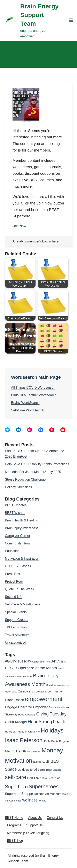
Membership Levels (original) (28, 833)
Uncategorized (16, 642)
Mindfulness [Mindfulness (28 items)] (34, 752)
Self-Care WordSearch (28, 410)
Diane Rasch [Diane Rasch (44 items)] (14, 700)
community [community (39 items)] (55, 691)
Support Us (34, 825)
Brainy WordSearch (25, 403)
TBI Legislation (16, 627)
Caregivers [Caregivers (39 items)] (25, 691)
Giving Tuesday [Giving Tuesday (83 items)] (51, 714)
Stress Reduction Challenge (25, 479)
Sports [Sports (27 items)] (46, 778)
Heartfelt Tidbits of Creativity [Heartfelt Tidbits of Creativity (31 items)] (22, 732)
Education (12, 551)
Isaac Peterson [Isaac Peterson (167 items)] (24, 740)
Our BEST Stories (18, 566)
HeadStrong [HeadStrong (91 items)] (40, 722)
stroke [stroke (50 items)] (55, 778)
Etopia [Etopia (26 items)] (52, 707)
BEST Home (14, 818)
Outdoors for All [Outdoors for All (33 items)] (28, 770)
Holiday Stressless (18, 487)
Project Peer (14, 582)
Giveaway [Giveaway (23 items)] (30, 715)
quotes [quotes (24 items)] (42, 770)
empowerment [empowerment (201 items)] (44, 699)
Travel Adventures (18, 635)
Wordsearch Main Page (36, 377)
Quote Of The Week (20, 589)
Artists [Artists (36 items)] (62, 661)
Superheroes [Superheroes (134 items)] (44, 786)
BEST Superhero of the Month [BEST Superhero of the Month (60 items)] (31, 668)
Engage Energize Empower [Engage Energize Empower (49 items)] (26, 707)
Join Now (19, 226)
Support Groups (17, 620)
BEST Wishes (15, 513)
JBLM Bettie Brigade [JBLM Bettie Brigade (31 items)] (56, 741)
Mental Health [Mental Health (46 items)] (16, 751)
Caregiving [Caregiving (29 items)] (40, 692)
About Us (35, 818)
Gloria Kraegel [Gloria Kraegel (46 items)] (16, 722)
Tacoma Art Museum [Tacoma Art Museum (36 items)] (48, 794)
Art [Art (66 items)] (54, 661)
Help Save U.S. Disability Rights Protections (37, 464)
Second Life (14, 597)
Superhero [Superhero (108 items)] (16, 787)
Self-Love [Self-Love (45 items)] (34, 778)
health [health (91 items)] (59, 722)
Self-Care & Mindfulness (23, 604)
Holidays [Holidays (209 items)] (52, 730)
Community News (18, 543)
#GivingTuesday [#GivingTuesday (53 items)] (18, 661)
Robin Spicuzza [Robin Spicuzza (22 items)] (54, 770)
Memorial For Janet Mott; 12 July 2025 (33, 472)
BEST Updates (16, 505)
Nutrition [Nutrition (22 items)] (37, 762)
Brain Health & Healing (22, 520)
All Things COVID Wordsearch (33, 387)
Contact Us (55, 818)
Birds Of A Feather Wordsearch (34, 395)
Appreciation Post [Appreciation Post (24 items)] (41, 662)
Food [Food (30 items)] (21, 715)
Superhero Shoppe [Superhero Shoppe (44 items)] (19, 794)
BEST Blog (15, 841)
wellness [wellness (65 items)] (30, 800)
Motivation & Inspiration (22, 559)
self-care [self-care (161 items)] (16, 777)
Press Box (12, 574)
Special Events (16, 612)
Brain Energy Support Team (40, 15)
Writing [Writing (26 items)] (42, 801)
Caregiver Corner (18, 536)
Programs (14, 825)
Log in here (50, 241)
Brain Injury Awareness (22, 528)
